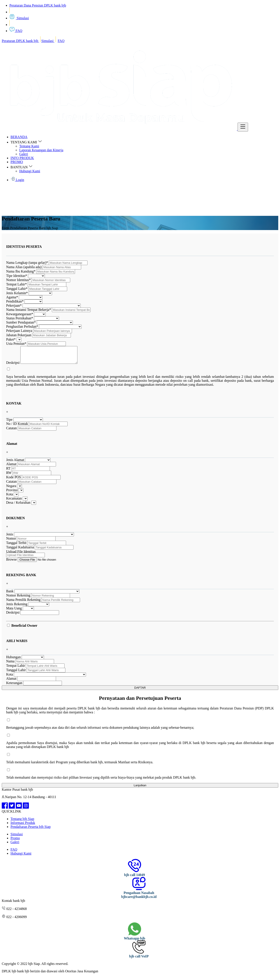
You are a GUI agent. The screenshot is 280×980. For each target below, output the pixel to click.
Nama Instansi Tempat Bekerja (29, 310)
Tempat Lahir (16, 284)
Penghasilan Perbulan (22, 326)
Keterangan (14, 686)
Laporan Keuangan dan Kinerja (41, 150)
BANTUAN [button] (22, 167)
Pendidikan (15, 301)
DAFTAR (140, 691)
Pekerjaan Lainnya (19, 331)
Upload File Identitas (21, 555)
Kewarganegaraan (20, 314)
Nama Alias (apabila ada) (24, 267)
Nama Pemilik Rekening (23, 603)
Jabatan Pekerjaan (19, 335)
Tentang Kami (29, 146)
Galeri (24, 154)
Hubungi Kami (30, 171)
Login (17, 180)
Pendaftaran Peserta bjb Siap (31, 830)
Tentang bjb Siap (22, 822)
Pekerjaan (14, 305)
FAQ (16, 31)
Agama (12, 297)
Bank (10, 594)
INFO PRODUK (22, 158)
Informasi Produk (23, 826)
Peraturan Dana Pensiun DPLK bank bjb (38, 5)
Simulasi (19, 18)
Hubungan (13, 660)
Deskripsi (13, 366)
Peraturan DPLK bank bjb (20, 41)
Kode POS (14, 480)
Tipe (9, 423)
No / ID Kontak (17, 427)
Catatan (11, 431)
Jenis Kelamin (17, 293)
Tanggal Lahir (17, 289)
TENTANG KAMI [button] (26, 142)
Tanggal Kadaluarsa (20, 550)
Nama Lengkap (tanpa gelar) (27, 263)
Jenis (10, 538)
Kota (10, 497)
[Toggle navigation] (243, 127)
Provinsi (12, 493)
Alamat (11, 467)
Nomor (11, 542)
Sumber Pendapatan (21, 322)
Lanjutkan (140, 789)
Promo (15, 841)
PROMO (17, 162)
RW (9, 476)
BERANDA (19, 137)
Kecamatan (14, 502)
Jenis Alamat (15, 463)
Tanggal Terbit (16, 546)
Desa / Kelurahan (18, 506)
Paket (11, 339)
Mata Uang (14, 611)
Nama (10, 664)
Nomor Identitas (18, 280)
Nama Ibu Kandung (21, 271)
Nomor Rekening (18, 599)
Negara (11, 489)
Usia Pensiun (16, 344)
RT (8, 472)
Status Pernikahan (20, 318)
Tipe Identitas (17, 276)
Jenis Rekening (17, 607)
